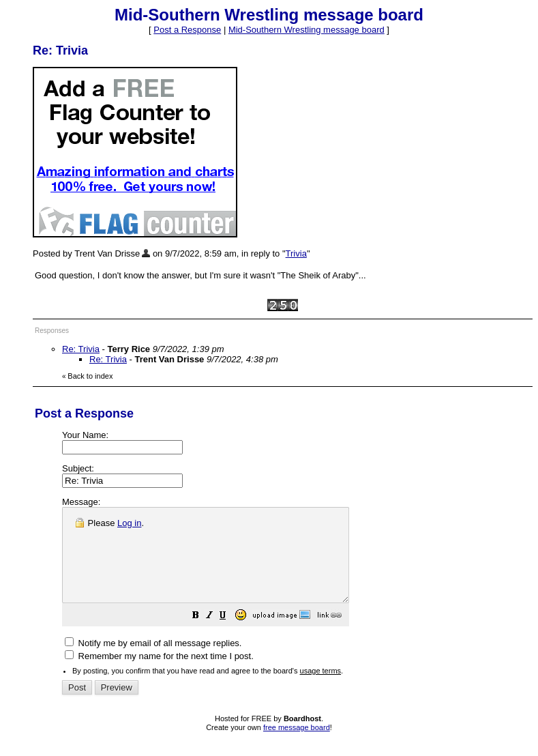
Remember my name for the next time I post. (159, 674)
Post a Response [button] (187, 30)
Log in (129, 523)
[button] (230, 636)
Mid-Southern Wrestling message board (307, 30)
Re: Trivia (81, 349)
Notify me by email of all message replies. (153, 661)
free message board (297, 746)
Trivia (296, 253)
